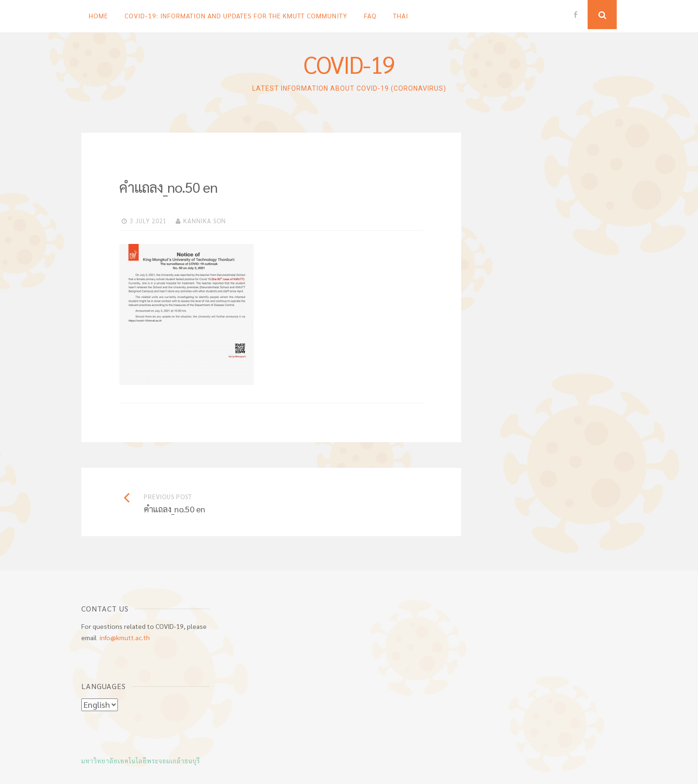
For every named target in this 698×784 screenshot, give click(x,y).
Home (98, 16)
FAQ (370, 16)
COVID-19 (349, 64)
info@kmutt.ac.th (125, 637)
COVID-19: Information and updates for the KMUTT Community (236, 16)
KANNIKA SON (205, 221)
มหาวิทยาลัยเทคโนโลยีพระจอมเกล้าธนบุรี (141, 761)
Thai (401, 16)
